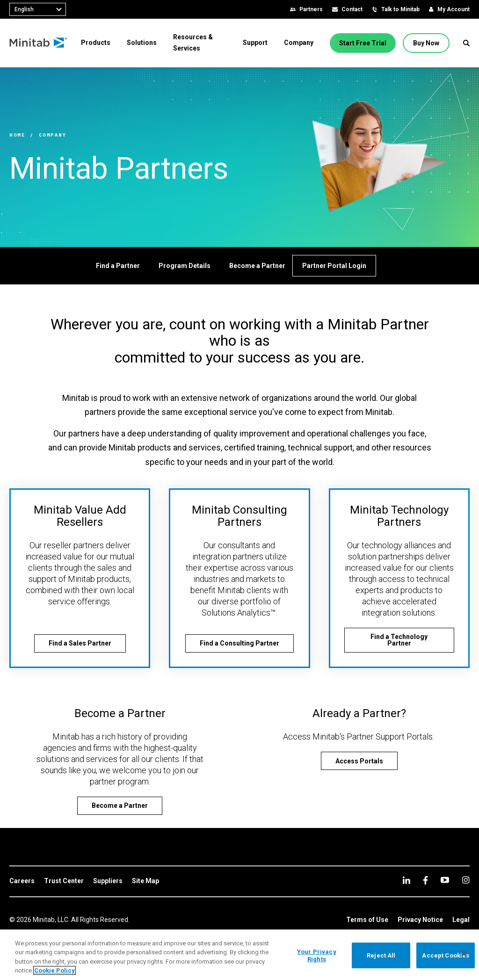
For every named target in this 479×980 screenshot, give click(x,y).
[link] (22, 881)
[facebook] (425, 880)
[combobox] (38, 9)
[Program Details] (185, 266)
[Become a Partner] (257, 266)
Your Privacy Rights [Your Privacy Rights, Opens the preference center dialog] (317, 955)
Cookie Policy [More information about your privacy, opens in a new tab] (54, 970)
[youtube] (445, 880)
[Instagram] (466, 880)
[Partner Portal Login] (334, 266)
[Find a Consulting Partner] (239, 643)
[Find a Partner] (118, 266)
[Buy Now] (426, 43)
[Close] (464, 954)
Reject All (381, 955)
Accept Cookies (446, 955)
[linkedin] (406, 880)
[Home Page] (39, 43)
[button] (466, 43)
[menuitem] (96, 43)
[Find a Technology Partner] (399, 640)
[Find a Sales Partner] (80, 643)
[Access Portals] (359, 761)
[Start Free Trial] (363, 43)
